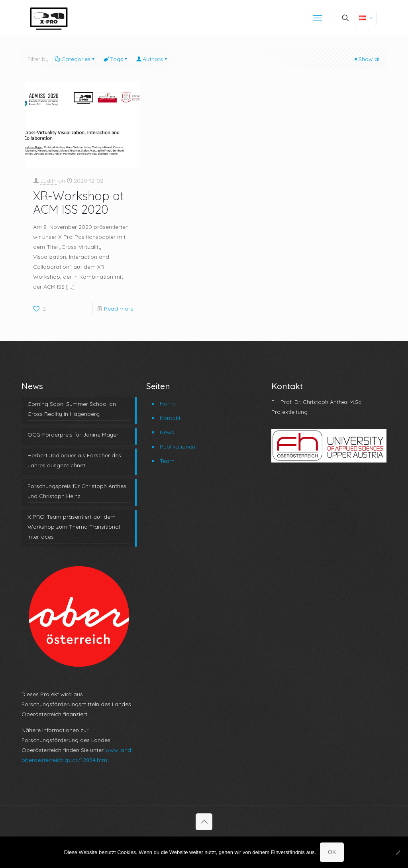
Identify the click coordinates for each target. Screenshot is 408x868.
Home (168, 403)
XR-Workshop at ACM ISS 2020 (78, 203)
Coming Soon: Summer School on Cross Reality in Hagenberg (72, 409)
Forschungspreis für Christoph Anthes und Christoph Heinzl (77, 491)
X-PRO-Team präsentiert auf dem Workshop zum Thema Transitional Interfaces (74, 527)
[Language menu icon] (366, 18)
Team (167, 461)
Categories (75, 59)
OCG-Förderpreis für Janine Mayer (73, 435)
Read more (119, 309)
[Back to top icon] (204, 822)
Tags (116, 59)
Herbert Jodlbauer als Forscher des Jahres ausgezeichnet (74, 460)
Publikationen (178, 447)
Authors (152, 59)
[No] (398, 852)
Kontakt (170, 418)
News (167, 432)
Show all (367, 59)
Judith (48, 181)
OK (332, 852)
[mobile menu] (318, 18)
